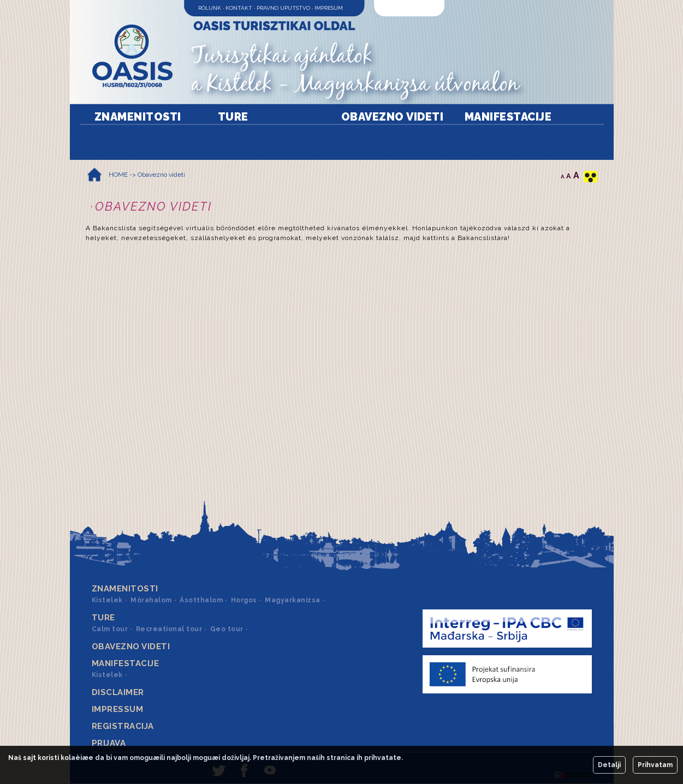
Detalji (609, 765)
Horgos (244, 600)
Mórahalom (151, 600)
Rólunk (210, 8)
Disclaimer (118, 692)
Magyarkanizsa (293, 600)
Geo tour (227, 629)
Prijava (109, 743)
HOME (118, 175)
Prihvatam (655, 765)
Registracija (123, 726)
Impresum (329, 8)
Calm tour (110, 629)
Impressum (118, 709)
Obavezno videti (393, 117)
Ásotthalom (201, 600)
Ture (233, 117)
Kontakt (239, 8)
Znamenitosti (138, 117)
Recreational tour (169, 629)
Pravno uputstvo (283, 8)
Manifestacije (508, 117)
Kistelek (107, 600)
